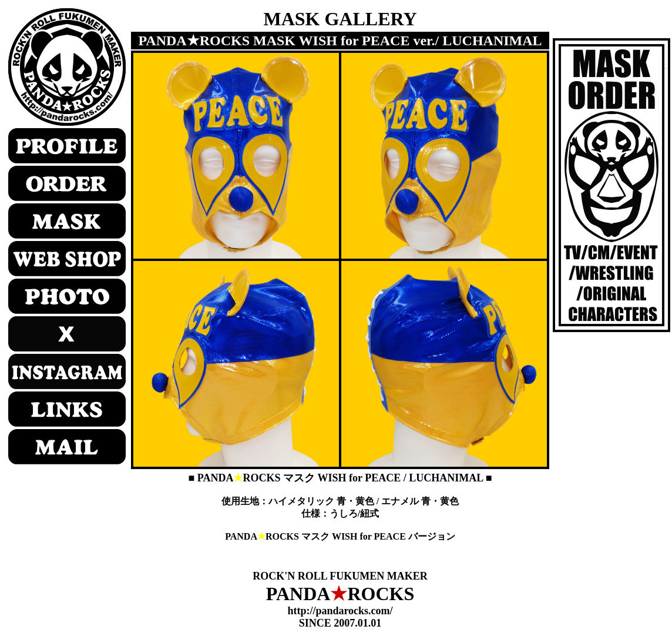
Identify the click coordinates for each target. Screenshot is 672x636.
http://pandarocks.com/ (340, 611)
